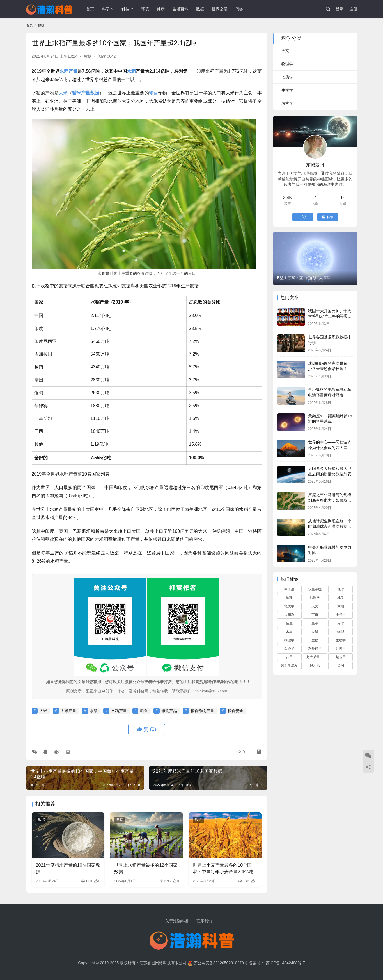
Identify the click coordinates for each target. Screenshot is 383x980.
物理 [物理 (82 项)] (341, 632)
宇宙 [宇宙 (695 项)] (315, 615)
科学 (106, 9)
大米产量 (68, 711)
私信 (328, 217)
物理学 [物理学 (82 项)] (289, 640)
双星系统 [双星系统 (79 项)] (315, 589)
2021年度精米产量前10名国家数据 (68, 868)
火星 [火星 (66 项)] (315, 632)
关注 (303, 217)
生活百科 (180, 9)
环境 (145, 9)
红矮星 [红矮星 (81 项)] (341, 649)
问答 (239, 9)
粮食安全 (235, 711)
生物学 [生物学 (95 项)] (341, 640)
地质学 (287, 77)
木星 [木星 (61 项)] (289, 632)
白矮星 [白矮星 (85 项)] (289, 649)
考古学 (287, 103)
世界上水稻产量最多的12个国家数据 (146, 868)
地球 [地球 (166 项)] (341, 589)
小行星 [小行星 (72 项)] (341, 615)
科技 (125, 9)
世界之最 (220, 9)
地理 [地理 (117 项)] (289, 598)
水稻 (131, 71)
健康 (161, 9)
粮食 (153, 93)
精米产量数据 (86, 93)
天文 (285, 51)
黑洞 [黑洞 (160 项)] (341, 666)
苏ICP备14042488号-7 (285, 963)
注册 (353, 9)
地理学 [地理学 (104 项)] (315, 598)
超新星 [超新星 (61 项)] (341, 657)
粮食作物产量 (202, 711)
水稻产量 (68, 71)
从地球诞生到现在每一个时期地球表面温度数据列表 (330, 527)
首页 (90, 9)
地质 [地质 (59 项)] (341, 598)
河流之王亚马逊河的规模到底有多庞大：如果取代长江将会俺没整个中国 (330, 500)
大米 (63, 93)
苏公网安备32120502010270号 (221, 963)
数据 (200, 9)
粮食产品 (169, 711)
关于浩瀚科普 (177, 921)
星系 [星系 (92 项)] (315, 623)
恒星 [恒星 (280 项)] (289, 623)
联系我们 (204, 921)
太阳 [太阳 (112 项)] (341, 606)
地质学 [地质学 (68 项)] (289, 606)
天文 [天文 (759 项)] (315, 606)
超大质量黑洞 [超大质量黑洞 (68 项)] (317, 657)
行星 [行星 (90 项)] (289, 657)
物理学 (287, 64)
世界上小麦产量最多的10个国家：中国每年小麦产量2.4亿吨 (223, 868)
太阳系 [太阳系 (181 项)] (289, 615)
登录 (340, 9)
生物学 (287, 90)
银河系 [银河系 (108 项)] (315, 666)
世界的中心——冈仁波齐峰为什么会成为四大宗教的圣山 (330, 448)
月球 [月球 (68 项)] (341, 623)
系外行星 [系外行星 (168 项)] (315, 649)
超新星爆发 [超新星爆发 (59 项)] (289, 666)
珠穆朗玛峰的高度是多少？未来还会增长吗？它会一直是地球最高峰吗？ (330, 369)
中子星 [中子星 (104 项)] (289, 589)
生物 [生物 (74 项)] (315, 640)
